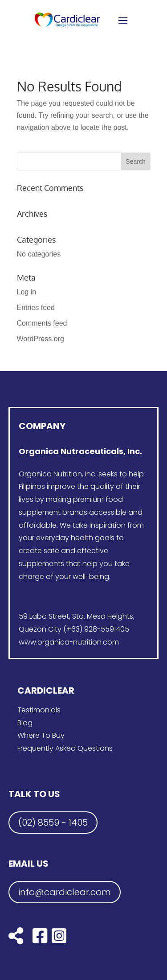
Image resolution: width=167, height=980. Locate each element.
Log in (27, 292)
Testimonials (39, 710)
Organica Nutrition (50, 474)
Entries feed (36, 308)
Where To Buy (41, 735)
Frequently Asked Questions (65, 748)
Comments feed (42, 323)
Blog (25, 723)
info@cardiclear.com (65, 892)
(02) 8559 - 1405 (53, 823)
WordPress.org (41, 339)
